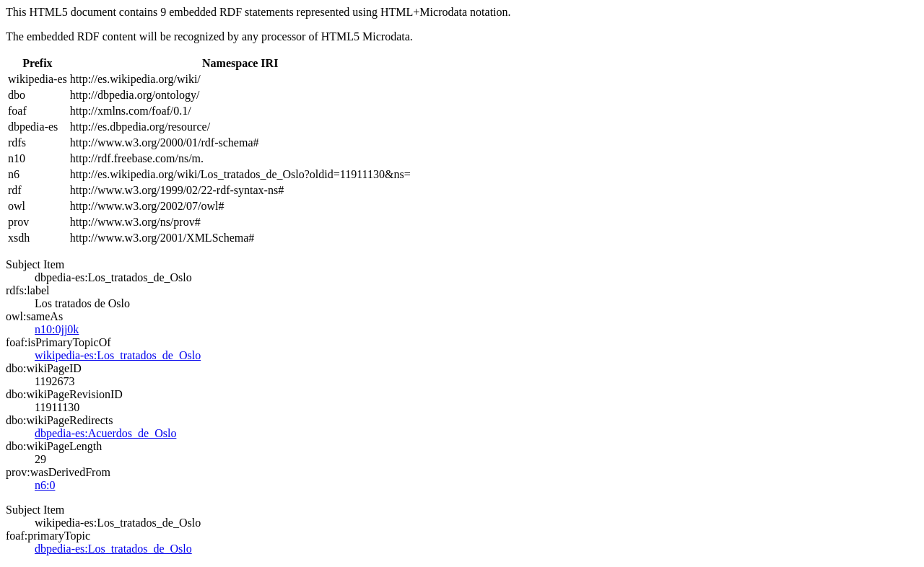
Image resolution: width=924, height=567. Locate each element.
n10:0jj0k (57, 329)
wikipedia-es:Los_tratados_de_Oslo (118, 355)
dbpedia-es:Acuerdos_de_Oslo (105, 433)
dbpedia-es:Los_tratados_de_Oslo (113, 549)
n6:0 (45, 485)
